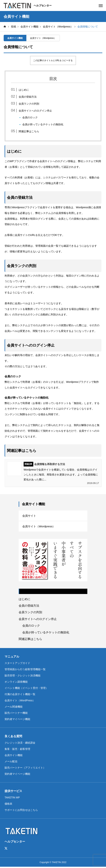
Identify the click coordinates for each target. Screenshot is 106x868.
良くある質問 (13, 737)
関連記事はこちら (29, 131)
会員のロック (30, 117)
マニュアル (12, 657)
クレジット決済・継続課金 (20, 744)
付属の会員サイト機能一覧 (20, 695)
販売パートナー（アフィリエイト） (25, 769)
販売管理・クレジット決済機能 (23, 676)
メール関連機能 (14, 708)
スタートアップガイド (17, 664)
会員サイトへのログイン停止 (35, 111)
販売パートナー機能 (16, 714)
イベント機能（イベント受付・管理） (26, 689)
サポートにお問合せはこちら (21, 811)
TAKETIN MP (12, 798)
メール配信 (11, 762)
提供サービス (13, 792)
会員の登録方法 (28, 97)
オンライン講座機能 (16, 683)
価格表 (8, 805)
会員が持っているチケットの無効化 (43, 124)
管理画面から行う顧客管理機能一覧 (25, 670)
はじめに (24, 90)
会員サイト (30, 516)
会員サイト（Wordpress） (43, 38)
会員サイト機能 (15, 38)
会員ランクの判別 (29, 104)
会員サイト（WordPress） (20, 701)
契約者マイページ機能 (17, 720)
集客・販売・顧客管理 (17, 750)
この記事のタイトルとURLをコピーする (53, 60)
